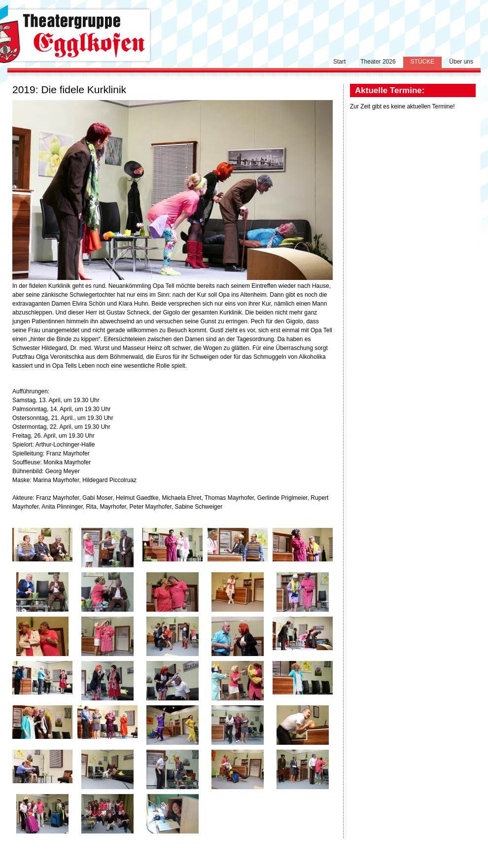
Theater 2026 (378, 62)
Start (339, 62)
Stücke (423, 62)
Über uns (461, 62)
